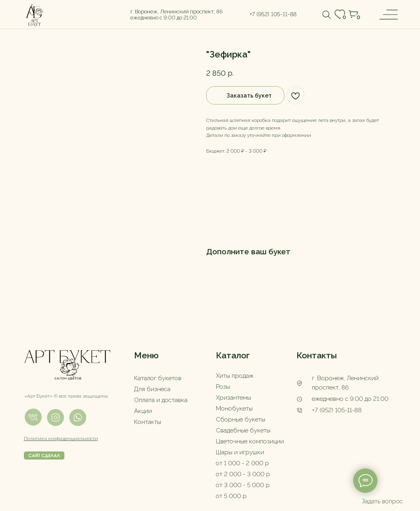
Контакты (148, 422)
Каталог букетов (158, 378)
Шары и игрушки (240, 452)
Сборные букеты (241, 419)
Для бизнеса (152, 389)
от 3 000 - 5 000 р (243, 485)
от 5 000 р (231, 496)
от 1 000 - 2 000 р (242, 463)
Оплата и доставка (161, 400)
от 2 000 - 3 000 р (243, 474)
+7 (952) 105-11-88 (337, 410)
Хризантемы (233, 398)
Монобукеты (234, 409)
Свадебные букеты (243, 430)
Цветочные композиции (250, 441)
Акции (143, 411)
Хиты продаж (235, 376)
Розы (223, 387)
